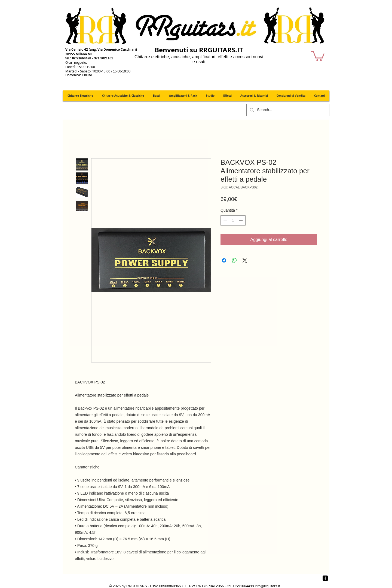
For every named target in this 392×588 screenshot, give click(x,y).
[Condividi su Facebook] (224, 260)
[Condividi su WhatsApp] (234, 260)
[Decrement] (225, 220)
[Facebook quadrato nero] (325, 578)
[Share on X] (245, 260)
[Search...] (287, 110)
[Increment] (241, 220)
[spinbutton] (233, 220)
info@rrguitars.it (267, 586)
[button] (318, 55)
